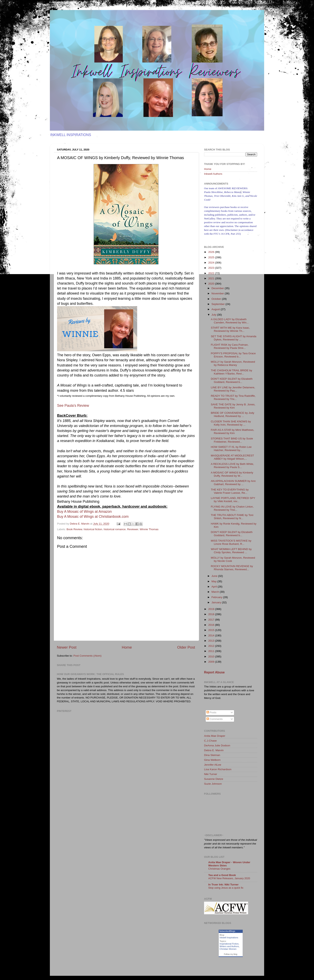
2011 (212, 651)
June (215, 576)
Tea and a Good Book (222, 875)
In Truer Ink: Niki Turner (223, 885)
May (214, 581)
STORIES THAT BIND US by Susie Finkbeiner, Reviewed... (232, 440)
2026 (212, 252)
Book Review (74, 529)
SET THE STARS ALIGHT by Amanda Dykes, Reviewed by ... (234, 338)
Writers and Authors (229, 946)
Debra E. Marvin (214, 750)
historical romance (115, 529)
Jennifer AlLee (213, 765)
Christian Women (228, 949)
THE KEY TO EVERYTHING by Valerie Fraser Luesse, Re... (230, 491)
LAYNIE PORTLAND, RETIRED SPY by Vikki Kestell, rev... (233, 500)
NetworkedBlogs (227, 931)
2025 (212, 257)
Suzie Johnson (213, 784)
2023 (212, 268)
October (217, 299)
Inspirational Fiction (229, 944)
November (218, 293)
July (214, 315)
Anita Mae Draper (215, 736)
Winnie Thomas (149, 529)
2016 (212, 625)
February (217, 597)
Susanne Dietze (214, 779)
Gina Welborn (212, 760)
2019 (212, 609)
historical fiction (93, 529)
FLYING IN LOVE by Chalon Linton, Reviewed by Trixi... (232, 508)
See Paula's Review (73, 406)
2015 (212, 630)
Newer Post (67, 647)
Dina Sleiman (212, 755)
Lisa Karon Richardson (218, 769)
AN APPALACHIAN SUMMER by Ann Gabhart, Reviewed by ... (233, 483)
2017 (212, 620)
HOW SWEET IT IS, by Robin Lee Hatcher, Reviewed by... (231, 449)
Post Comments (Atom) (88, 656)
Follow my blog (231, 954)
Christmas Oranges (219, 869)
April (215, 587)
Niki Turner (211, 774)
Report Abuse (214, 672)
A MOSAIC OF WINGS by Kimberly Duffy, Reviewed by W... (232, 474)
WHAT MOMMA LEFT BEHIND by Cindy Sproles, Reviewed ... (231, 551)
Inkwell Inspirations (229, 938)
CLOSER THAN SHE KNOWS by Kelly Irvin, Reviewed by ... (231, 423)
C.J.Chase (210, 741)
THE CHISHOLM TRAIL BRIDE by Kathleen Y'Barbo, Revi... (231, 372)
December (218, 288)
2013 (212, 641)
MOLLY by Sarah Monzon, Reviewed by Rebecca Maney (233, 363)
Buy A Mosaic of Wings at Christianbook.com (93, 517)
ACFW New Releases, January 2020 (229, 878)
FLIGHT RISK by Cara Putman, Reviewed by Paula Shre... (230, 346)
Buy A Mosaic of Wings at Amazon (84, 512)
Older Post (186, 647)
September (218, 304)
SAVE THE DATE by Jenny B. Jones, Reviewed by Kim (233, 406)
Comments (215, 719)
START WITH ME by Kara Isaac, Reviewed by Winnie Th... (230, 329)
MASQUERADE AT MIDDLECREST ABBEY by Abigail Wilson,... (232, 457)
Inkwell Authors (213, 174)
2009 (212, 662)
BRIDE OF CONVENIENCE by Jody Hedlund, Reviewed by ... (233, 414)
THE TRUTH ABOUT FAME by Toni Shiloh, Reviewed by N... (232, 517)
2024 (212, 263)
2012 (212, 646)
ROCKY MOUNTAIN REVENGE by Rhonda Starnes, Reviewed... (232, 568)
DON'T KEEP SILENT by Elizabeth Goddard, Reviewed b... (232, 380)
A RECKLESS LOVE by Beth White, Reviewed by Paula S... (232, 466)
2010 (212, 657)
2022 (212, 273)
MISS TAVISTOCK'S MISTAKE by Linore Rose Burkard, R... (231, 542)
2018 (212, 614)
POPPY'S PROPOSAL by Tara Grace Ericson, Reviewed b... (233, 355)
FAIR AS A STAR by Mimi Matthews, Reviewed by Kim (233, 431)
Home (127, 647)
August (216, 309)
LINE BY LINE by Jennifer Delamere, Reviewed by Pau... (233, 389)
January (217, 602)
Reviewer (133, 529)
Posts (211, 712)
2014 (212, 635)
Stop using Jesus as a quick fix (226, 888)
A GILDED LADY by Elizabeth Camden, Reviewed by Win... (230, 321)
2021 (212, 278)
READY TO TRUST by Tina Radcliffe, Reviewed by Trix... (233, 397)
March (216, 592)
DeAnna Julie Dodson (217, 745)
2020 (212, 284)
